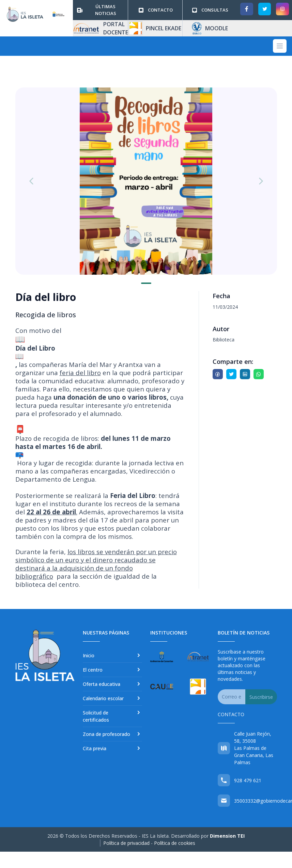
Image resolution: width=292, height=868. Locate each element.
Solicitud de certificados (112, 716)
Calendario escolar (112, 698)
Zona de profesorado (112, 734)
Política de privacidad (126, 843)
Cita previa (112, 748)
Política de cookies (175, 843)
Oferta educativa (112, 684)
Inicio (112, 655)
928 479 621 (248, 780)
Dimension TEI (227, 836)
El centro (112, 670)
